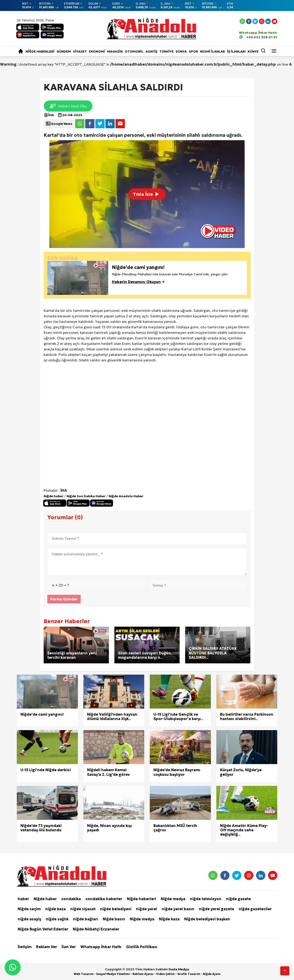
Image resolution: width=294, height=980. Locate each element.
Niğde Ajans (212, 974)
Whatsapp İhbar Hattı (101, 947)
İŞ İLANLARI (236, 51)
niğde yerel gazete (216, 909)
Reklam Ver (47, 947)
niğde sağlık (57, 919)
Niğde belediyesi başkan (207, 919)
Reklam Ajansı (143, 974)
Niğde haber (54, 496)
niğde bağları (86, 919)
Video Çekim (165, 974)
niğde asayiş (29, 919)
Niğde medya (173, 899)
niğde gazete (238, 899)
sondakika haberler (104, 899)
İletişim (25, 947)
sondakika (71, 899)
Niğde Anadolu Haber (126, 496)
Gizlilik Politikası (142, 947)
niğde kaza (55, 909)
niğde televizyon (206, 899)
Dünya (181, 51)
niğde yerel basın (178, 909)
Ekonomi (97, 51)
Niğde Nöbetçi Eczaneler (96, 929)
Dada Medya (179, 969)
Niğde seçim (29, 909)
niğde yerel (147, 909)
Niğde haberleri (40, 51)
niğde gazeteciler (255, 909)
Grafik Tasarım (189, 974)
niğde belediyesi (116, 909)
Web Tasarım (84, 974)
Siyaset (80, 51)
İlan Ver (69, 947)
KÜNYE (253, 51)
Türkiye (167, 51)
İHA (49, 115)
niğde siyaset (83, 909)
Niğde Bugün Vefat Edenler (43, 929)
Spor (193, 51)
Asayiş (151, 51)
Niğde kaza (169, 919)
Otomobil (134, 51)
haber (23, 899)
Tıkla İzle (147, 194)
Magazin (115, 51)
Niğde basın (114, 919)
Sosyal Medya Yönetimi (113, 974)
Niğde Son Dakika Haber (86, 496)
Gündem (64, 51)
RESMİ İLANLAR (212, 51)
